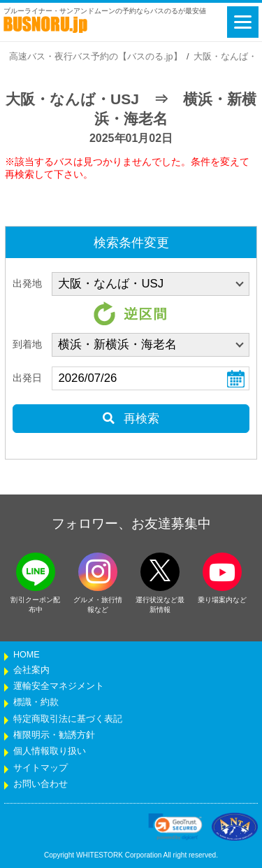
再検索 (131, 419)
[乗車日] (151, 378)
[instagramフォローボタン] (98, 572)
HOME (27, 655)
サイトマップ (41, 768)
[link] (175, 827)
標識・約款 (36, 702)
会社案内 (31, 670)
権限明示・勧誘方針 (54, 735)
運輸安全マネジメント (59, 686)
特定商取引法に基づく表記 (68, 719)
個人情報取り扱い (50, 751)
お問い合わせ (41, 784)
